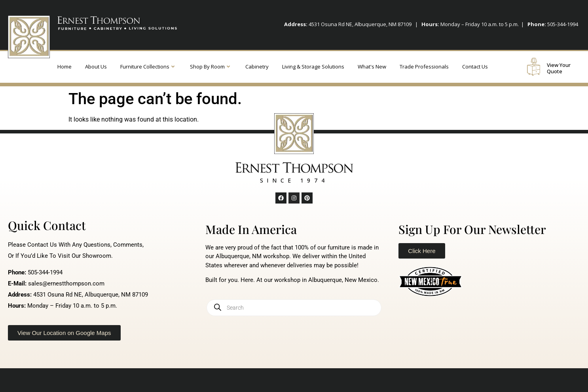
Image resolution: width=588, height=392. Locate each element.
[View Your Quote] (534, 67)
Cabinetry (257, 67)
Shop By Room (210, 67)
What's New (372, 67)
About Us (96, 67)
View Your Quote (559, 68)
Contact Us (475, 67)
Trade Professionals (424, 67)
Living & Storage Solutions (313, 67)
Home (64, 67)
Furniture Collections (147, 67)
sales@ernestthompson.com (66, 284)
